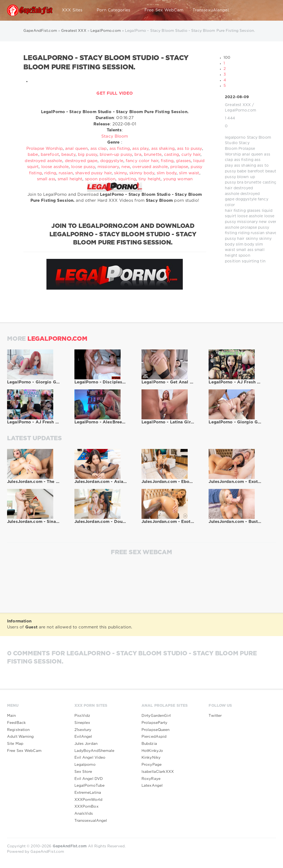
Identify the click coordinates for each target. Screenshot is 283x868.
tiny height (150, 179)
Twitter (215, 716)
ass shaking (245, 166)
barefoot (256, 171)
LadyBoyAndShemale (95, 751)
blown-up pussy (116, 155)
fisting (240, 211)
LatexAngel (152, 786)
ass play (140, 149)
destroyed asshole (43, 161)
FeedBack (16, 723)
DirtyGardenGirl (156, 716)
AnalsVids (84, 814)
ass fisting (244, 160)
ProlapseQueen (156, 730)
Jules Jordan (86, 744)
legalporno (235, 138)
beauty (272, 171)
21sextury (83, 730)
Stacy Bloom (115, 136)
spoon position (100, 179)
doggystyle (246, 199)
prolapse (249, 228)
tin (263, 261)
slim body (245, 244)
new (263, 222)
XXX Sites (75, 10)
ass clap (99, 149)
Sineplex (82, 723)
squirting (250, 261)
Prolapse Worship (45, 149)
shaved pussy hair (93, 173)
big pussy (88, 155)
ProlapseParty (155, 723)
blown (243, 177)
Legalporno (85, 765)
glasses (254, 211)
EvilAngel (83, 737)
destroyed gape (81, 161)
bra (240, 182)
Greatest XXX (238, 105)
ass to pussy (189, 149)
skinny (252, 239)
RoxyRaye (151, 779)
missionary (247, 222)
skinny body (142, 173)
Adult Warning (21, 737)
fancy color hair (142, 161)
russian (258, 233)
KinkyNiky (151, 758)
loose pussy (83, 167)
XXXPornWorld (88, 800)
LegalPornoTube (90, 786)
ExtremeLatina (88, 793)
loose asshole (250, 216)
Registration (18, 730)
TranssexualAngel (91, 821)
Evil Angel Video (90, 758)
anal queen (252, 154)
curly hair (191, 155)
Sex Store (83, 772)
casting (270, 182)
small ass (245, 250)
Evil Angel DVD (89, 779)
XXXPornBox (87, 807)
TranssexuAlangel (211, 10)
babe (242, 171)
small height (70, 179)
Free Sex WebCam (164, 10)
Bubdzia (149, 744)
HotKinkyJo (152, 751)
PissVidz (82, 716)
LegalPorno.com (240, 110)
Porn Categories (116, 10)
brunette (253, 182)
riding (244, 233)
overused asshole (150, 167)
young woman (178, 179)
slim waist (189, 173)
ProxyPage (152, 765)
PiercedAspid (154, 737)
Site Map (15, 744)
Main (11, 716)
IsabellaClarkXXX (158, 772)
